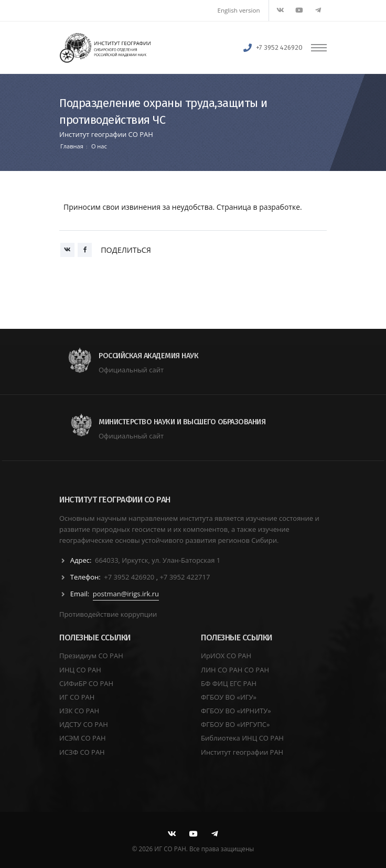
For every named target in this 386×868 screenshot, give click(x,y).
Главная (72, 146)
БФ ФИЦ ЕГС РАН (229, 683)
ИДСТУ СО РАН (84, 724)
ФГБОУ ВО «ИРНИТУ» (236, 711)
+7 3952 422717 (185, 577)
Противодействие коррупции (108, 614)
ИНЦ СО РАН (80, 670)
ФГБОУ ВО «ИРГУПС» (235, 724)
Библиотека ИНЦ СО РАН (242, 738)
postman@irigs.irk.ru (126, 594)
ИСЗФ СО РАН (82, 752)
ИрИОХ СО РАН (226, 656)
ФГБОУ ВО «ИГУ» (229, 697)
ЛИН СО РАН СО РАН (235, 670)
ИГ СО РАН (77, 697)
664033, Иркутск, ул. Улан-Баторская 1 (158, 560)
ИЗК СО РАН (79, 711)
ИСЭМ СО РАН (83, 738)
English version (239, 10)
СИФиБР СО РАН (86, 683)
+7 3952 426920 (279, 47)
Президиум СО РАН (91, 656)
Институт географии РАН (242, 752)
